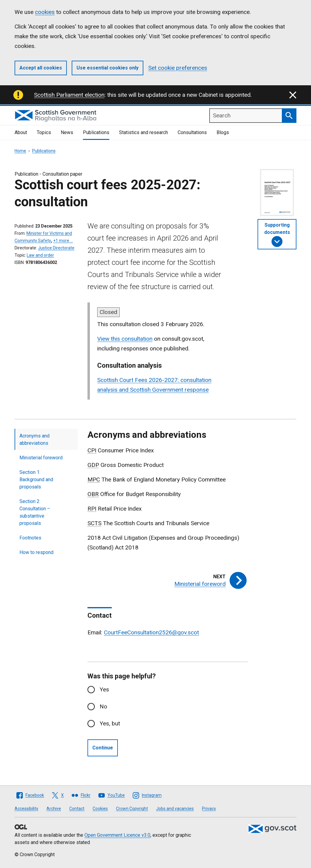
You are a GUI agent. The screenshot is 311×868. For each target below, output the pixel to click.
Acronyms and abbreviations (34, 439)
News (67, 132)
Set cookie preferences (178, 68)
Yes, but (110, 723)
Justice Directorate (56, 248)
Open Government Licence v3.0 (117, 835)
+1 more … (63, 241)
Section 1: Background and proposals (36, 480)
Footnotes (30, 538)
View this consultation (125, 339)
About (21, 132)
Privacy (209, 809)
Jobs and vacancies (175, 809)
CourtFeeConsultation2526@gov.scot (151, 632)
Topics (44, 132)
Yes (104, 689)
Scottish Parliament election (69, 95)
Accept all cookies (41, 68)
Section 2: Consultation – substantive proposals (35, 512)
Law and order (40, 255)
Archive (54, 809)
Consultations (192, 132)
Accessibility (26, 809)
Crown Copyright (132, 809)
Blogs (223, 132)
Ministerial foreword (41, 458)
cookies (45, 12)
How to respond (36, 552)
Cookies (100, 809)
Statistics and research (144, 132)
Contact (77, 809)
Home (20, 151)
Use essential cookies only (108, 68)
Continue (103, 748)
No (103, 706)
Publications (96, 132)
